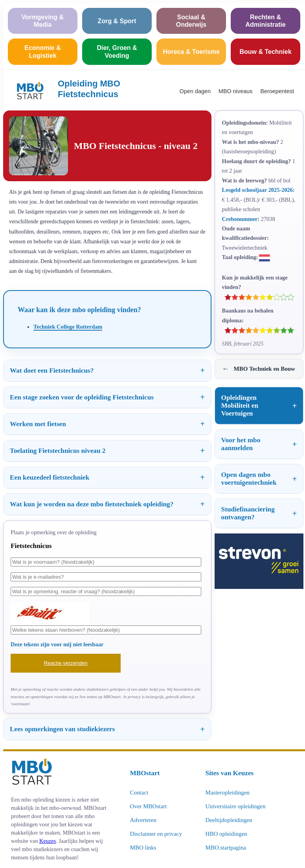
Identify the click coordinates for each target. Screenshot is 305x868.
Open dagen (195, 91)
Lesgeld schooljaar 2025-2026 (257, 190)
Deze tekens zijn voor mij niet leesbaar (57, 644)
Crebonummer (240, 219)
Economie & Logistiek (42, 51)
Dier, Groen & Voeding (117, 51)
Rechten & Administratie (265, 21)
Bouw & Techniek (265, 52)
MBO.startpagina (226, 848)
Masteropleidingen (228, 793)
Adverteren (143, 820)
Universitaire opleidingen (236, 806)
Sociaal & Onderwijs (191, 21)
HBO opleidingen (226, 834)
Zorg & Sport (117, 21)
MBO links (143, 848)
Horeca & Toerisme (191, 52)
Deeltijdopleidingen (229, 820)
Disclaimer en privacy (156, 834)
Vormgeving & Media (43, 21)
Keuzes (48, 841)
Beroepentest (277, 91)
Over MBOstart (149, 806)
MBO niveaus (235, 91)
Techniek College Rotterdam (68, 327)
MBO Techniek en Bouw (259, 369)
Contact (139, 793)
